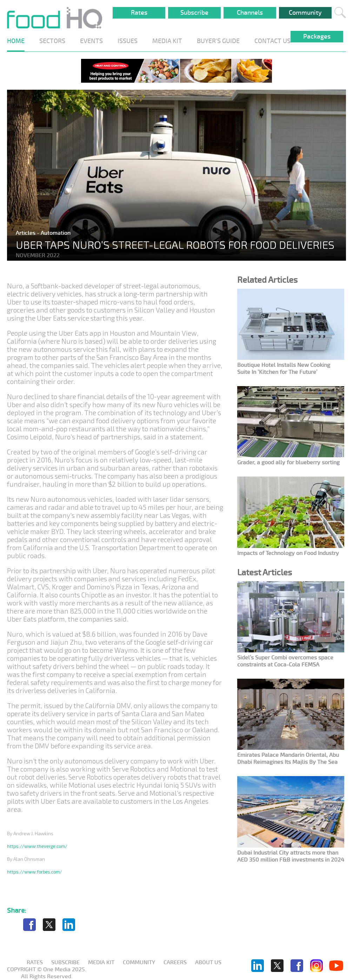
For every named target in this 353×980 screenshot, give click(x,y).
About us (208, 962)
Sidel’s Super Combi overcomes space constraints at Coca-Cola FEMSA (285, 661)
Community (305, 13)
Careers (175, 962)
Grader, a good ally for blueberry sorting (288, 462)
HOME (16, 41)
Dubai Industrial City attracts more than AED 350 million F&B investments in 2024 (291, 856)
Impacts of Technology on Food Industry (288, 553)
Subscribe (194, 13)
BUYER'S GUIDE (218, 41)
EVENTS (91, 41)
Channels (250, 13)
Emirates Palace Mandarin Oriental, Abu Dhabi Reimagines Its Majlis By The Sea (288, 759)
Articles (26, 233)
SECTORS (52, 41)
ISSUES (128, 41)
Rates (139, 13)
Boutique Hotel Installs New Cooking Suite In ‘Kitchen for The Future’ (284, 369)
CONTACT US (272, 41)
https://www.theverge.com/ (37, 846)
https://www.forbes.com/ (35, 872)
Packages (317, 36)
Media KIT (101, 962)
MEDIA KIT (167, 41)
